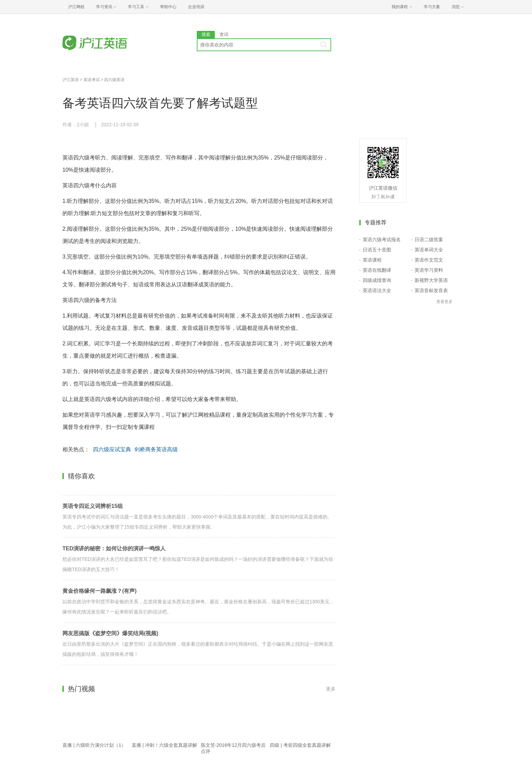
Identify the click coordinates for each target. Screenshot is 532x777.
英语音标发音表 (431, 290)
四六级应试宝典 (112, 449)
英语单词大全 (429, 250)
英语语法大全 (377, 290)
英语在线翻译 (377, 270)
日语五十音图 (377, 250)
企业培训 (196, 7)
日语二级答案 (429, 240)
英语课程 (372, 260)
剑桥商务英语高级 (156, 449)
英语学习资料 (429, 270)
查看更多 (444, 302)
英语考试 (92, 80)
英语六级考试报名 (382, 240)
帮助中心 (168, 7)
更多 (331, 689)
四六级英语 (114, 80)
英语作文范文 (429, 260)
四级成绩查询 (377, 280)
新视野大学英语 (431, 280)
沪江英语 (71, 80)
